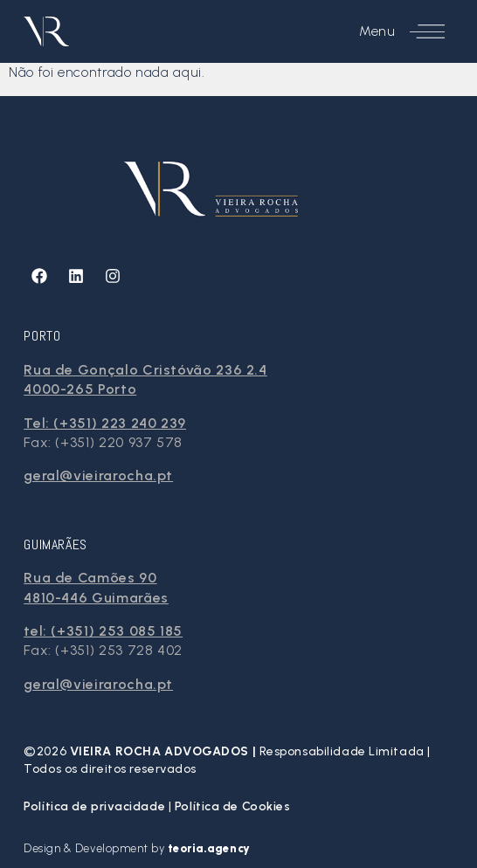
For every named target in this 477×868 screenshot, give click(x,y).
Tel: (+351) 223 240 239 (105, 423)
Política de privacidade (96, 806)
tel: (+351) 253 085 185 (103, 631)
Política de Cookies (233, 806)
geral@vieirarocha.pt (98, 475)
